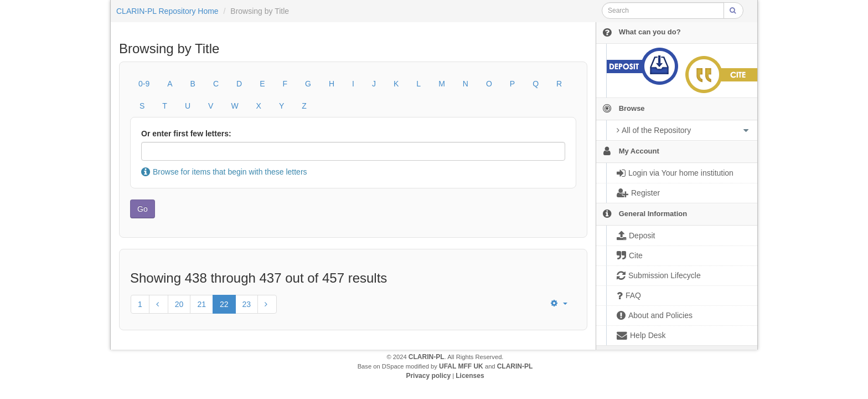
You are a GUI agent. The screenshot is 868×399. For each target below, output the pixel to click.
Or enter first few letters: (186, 134)
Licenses (470, 376)
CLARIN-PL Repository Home (167, 11)
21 (201, 304)
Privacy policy (428, 376)
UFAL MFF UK (461, 366)
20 (179, 304)
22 (224, 304)
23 (247, 304)
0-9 (144, 84)
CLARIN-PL (427, 357)
